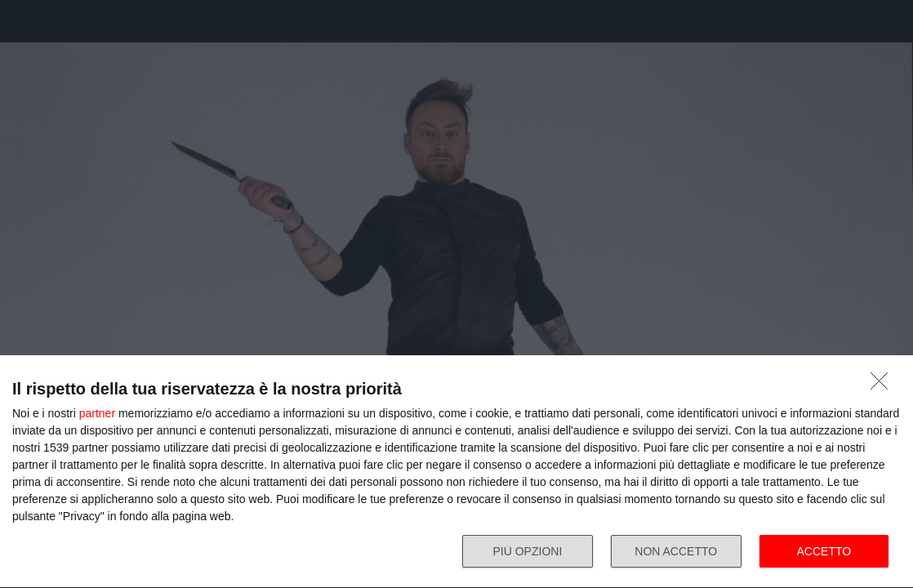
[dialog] (456, 472)
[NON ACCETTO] (884, 385)
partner (97, 413)
